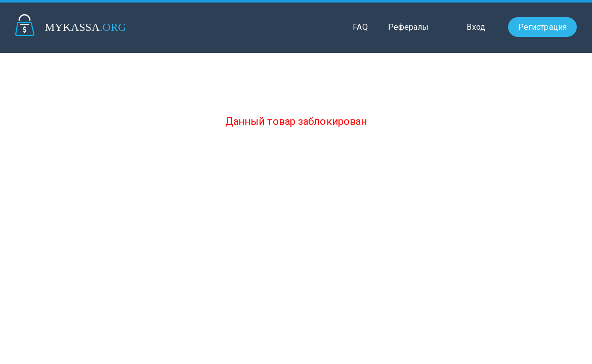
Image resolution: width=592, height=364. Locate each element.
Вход (476, 27)
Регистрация (542, 27)
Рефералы (409, 27)
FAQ (360, 27)
